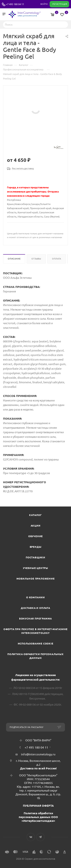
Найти (64, 24)
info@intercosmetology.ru (38, 754)
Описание (14, 259)
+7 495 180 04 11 (15, 4)
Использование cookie (36, 644)
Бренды (36, 547)
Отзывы (36, 259)
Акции (36, 526)
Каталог (35, 515)
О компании (35, 597)
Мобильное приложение (36, 579)
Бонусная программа (35, 619)
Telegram (40, 837)
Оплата (57, 259)
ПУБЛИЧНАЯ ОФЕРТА (38, 806)
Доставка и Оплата (35, 608)
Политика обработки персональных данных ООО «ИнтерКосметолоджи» (38, 817)
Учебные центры (35, 568)
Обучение (35, 536)
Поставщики (35, 557)
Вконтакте (31, 837)
